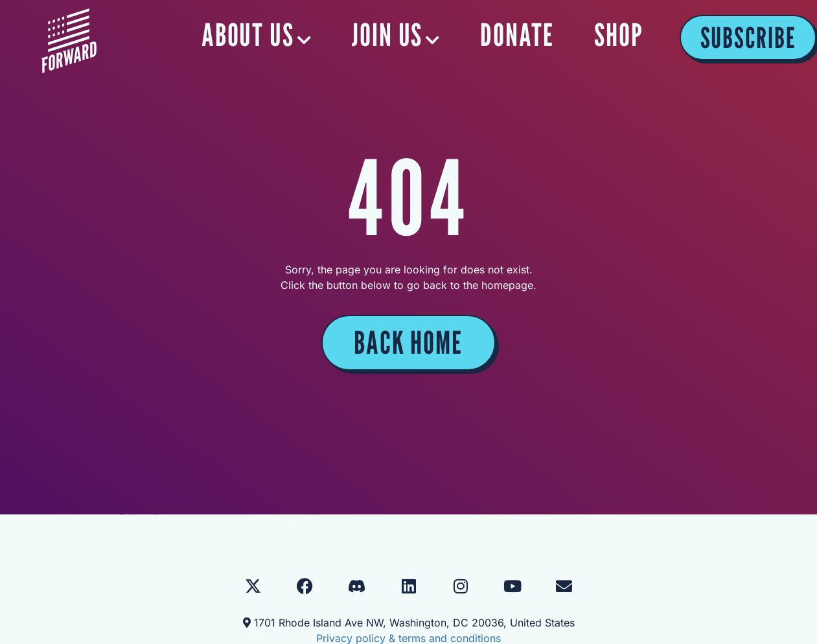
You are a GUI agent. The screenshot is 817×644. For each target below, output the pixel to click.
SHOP (619, 35)
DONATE (517, 35)
